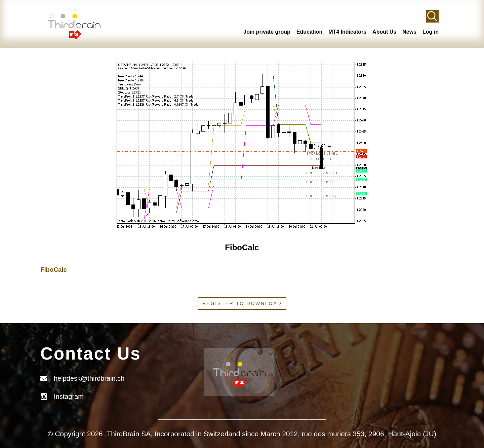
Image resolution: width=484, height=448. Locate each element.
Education (309, 32)
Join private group (267, 32)
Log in (431, 32)
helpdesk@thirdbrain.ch (89, 378)
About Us (384, 32)
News (409, 32)
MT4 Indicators (347, 32)
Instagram (69, 397)
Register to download (242, 303)
